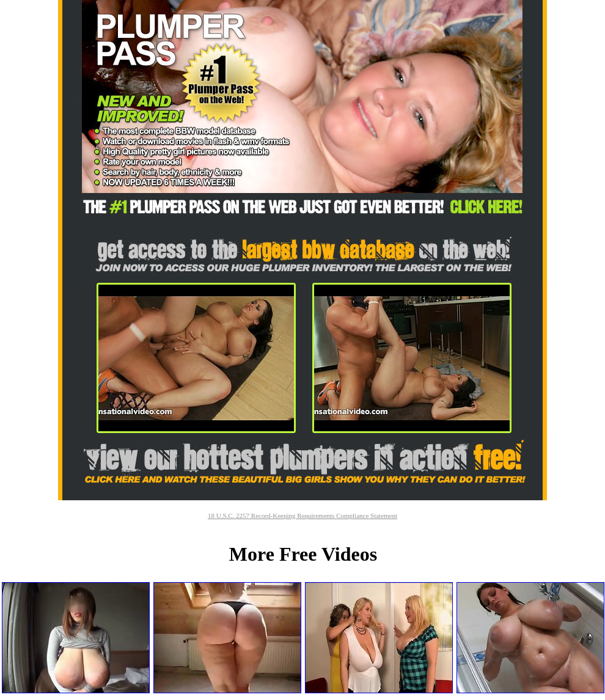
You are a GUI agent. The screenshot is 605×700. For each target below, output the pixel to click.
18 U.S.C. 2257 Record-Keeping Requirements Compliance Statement (302, 516)
